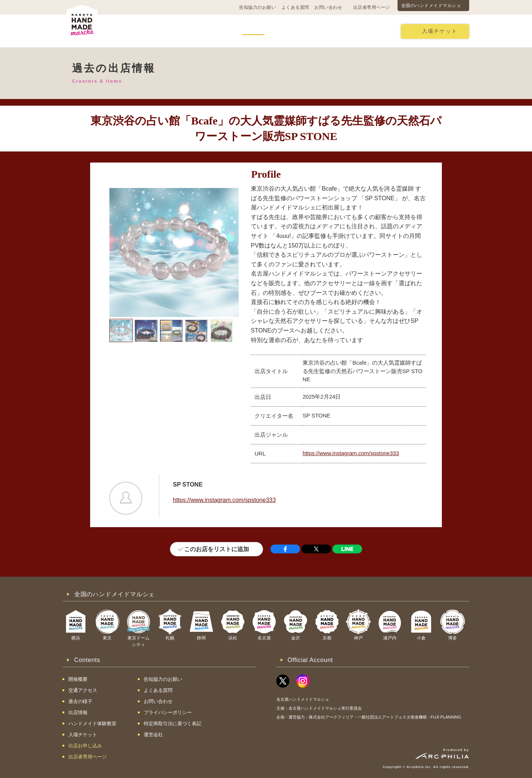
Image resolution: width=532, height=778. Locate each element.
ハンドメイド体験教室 (306, 31)
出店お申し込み (367, 31)
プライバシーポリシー (168, 712)
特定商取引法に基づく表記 (173, 724)
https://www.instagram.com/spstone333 (351, 453)
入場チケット (440, 31)
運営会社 (153, 735)
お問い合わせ (328, 7)
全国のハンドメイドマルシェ (431, 6)
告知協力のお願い (258, 7)
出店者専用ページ (372, 7)
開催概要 (128, 31)
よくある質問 (295, 7)
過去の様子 (214, 31)
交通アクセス (170, 31)
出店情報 (253, 31)
